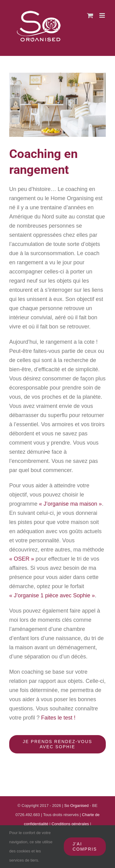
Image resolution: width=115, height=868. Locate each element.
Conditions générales (71, 824)
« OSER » (22, 559)
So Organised (77, 806)
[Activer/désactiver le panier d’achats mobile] (90, 15)
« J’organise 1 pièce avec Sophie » (52, 595)
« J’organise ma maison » (70, 504)
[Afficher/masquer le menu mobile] (103, 15)
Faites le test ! (58, 718)
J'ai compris (85, 846)
